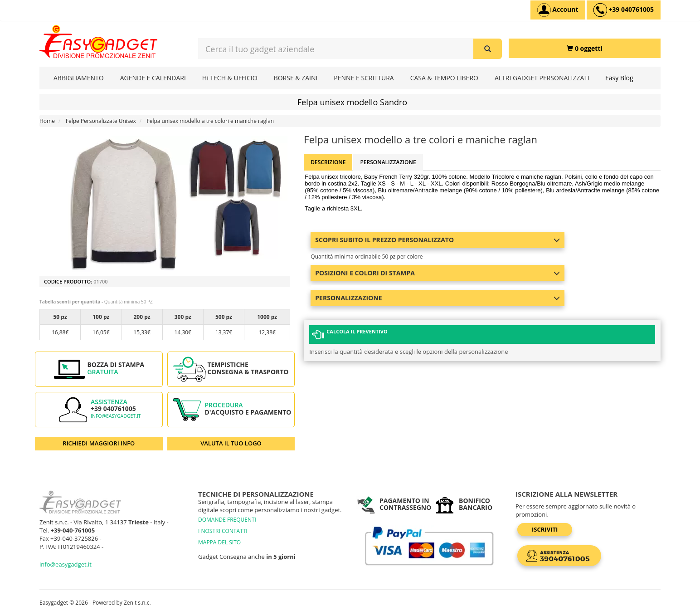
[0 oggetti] (585, 48)
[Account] (558, 10)
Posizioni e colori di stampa (437, 273)
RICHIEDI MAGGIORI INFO (99, 443)
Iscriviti (545, 529)
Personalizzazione (388, 162)
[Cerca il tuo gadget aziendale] (488, 49)
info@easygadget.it (116, 416)
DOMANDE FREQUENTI (227, 520)
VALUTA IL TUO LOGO (231, 443)
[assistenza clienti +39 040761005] (624, 10)
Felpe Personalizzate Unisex (101, 121)
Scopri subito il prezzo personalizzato (437, 240)
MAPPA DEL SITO (219, 542)
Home (47, 121)
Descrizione (328, 162)
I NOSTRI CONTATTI (223, 531)
